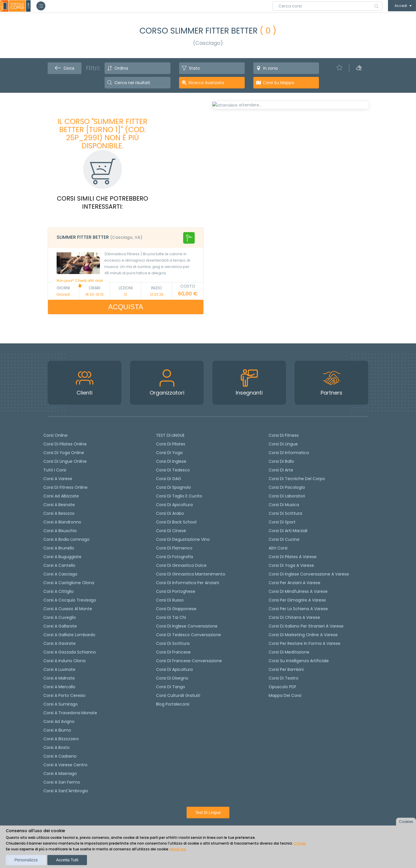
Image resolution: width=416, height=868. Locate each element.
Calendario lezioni (236, 207)
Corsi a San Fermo (62, 782)
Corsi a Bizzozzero (61, 739)
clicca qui (178, 849)
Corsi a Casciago (60, 574)
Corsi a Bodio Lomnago (66, 539)
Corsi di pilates (171, 444)
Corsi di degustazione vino (183, 539)
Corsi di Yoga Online (64, 453)
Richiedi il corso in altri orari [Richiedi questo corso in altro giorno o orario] (252, 236)
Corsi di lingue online (65, 461)
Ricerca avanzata (206, 83)
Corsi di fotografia (174, 557)
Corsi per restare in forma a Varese (304, 643)
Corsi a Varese (58, 479)
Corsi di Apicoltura (174, 669)
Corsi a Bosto (56, 747)
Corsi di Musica (284, 505)
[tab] (126, 238)
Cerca (65, 68)
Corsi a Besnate (59, 505)
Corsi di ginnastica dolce (181, 565)
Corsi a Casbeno (60, 756)
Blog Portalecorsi (173, 704)
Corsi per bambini (286, 669)
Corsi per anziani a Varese (295, 583)
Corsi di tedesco (173, 470)
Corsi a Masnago (60, 773)
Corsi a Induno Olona (64, 661)
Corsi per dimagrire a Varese (297, 600)
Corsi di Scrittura (285, 513)
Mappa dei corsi (285, 695)
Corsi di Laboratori (287, 496)
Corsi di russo (170, 600)
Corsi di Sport (282, 522)
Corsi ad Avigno (59, 721)
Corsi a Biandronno (62, 522)
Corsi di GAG (169, 479)
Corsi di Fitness (284, 435)
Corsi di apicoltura (174, 505)
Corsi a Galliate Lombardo (69, 635)
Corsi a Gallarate (60, 626)
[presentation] (219, 125)
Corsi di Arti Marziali (288, 531)
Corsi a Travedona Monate (70, 713)
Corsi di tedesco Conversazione (188, 635)
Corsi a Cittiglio (58, 591)
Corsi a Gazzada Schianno (70, 652)
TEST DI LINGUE (170, 435)
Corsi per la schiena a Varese (298, 609)
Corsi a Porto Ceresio (64, 695)
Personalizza (26, 860)
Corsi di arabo (170, 513)
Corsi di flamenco (174, 548)
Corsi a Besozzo (59, 513)
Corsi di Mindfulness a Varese (298, 591)
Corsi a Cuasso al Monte (68, 609)
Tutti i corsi (55, 470)
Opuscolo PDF (283, 687)
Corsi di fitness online (65, 487)
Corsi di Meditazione (289, 652)
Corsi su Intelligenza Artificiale (299, 661)
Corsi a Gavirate (60, 643)
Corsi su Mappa (278, 83)
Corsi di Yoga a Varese (291, 565)
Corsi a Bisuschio (60, 531)
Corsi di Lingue (283, 444)
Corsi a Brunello (59, 548)
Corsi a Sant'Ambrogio (66, 791)
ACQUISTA (126, 307)
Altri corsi (278, 548)
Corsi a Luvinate (59, 669)
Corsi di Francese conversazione (189, 661)
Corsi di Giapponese (176, 609)
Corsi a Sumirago (61, 704)
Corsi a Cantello (59, 565)
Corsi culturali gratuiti (178, 695)
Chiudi (300, 843)
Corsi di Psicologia (287, 487)
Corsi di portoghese (176, 591)
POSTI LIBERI (348, 109)
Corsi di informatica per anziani (187, 583)
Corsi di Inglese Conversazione (187, 626)
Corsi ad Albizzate (61, 496)
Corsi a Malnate (59, 678)
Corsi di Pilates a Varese (293, 557)
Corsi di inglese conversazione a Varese (309, 574)
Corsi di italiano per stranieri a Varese (306, 626)
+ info (357, 269)
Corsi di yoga (169, 453)
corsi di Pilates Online (65, 444)
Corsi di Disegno (172, 678)
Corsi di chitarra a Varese (294, 617)
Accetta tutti (67, 860)
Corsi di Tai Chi (171, 617)
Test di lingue (208, 813)
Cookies (406, 822)
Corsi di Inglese (171, 461)
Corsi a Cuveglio (60, 617)
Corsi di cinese (171, 531)
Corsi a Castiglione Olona (69, 583)
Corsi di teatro (284, 678)
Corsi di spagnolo (173, 487)
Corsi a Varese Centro (65, 765)
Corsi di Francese (173, 652)
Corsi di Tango (171, 687)
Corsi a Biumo (57, 730)
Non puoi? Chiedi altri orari (80, 283)
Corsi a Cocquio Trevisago (70, 600)
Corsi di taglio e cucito (179, 496)
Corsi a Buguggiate (62, 557)
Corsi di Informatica (289, 453)
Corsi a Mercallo (59, 687)
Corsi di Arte (281, 470)
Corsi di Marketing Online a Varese (303, 635)
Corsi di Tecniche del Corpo (297, 479)
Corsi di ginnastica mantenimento (191, 574)
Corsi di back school (176, 522)
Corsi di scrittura (173, 643)
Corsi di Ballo (281, 461)
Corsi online (55, 435)
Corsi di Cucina (284, 539)
